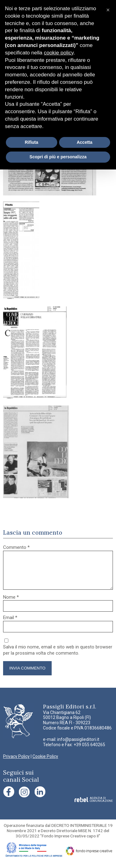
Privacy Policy (16, 764)
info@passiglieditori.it (78, 747)
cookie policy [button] (59, 53)
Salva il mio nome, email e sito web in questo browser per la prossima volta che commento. (58, 657)
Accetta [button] (85, 142)
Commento (16, 547)
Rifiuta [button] (32, 142)
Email (10, 625)
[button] (108, 10)
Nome (11, 605)
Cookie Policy (45, 764)
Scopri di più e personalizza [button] (58, 157)
